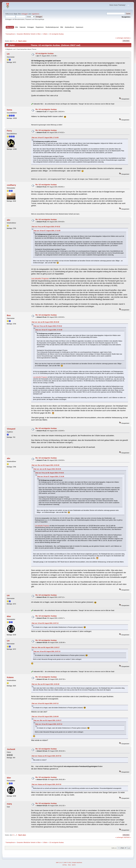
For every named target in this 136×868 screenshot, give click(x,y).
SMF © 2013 (68, 862)
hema (9, 110)
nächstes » (127, 38)
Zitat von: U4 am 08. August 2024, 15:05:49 (45, 717)
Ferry (9, 131)
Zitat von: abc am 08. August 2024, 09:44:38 (45, 322)
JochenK (11, 749)
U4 (8, 54)
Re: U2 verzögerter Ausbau (46, 109)
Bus (9, 315)
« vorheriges (119, 38)
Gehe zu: (114, 848)
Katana (10, 677)
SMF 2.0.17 (59, 862)
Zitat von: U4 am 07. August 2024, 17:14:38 (45, 138)
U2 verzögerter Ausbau (44, 54)
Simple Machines (77, 862)
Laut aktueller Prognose (40, 279)
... (15, 41)
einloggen (25, 14)
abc (9, 220)
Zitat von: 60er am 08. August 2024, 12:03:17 (46, 647)
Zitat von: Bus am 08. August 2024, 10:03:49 (45, 465)
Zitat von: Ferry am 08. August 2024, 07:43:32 (46, 227)
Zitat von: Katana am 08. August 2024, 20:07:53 (46, 756)
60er (9, 616)
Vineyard (11, 429)
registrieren (35, 14)
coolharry (11, 185)
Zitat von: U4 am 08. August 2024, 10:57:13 (45, 623)
